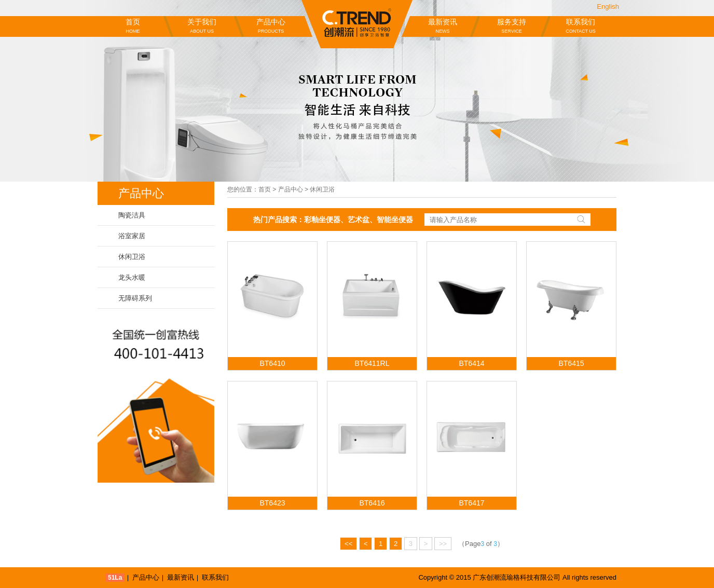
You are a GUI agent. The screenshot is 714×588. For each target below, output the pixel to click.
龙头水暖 (132, 277)
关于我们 (202, 26)
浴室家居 (132, 236)
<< (348, 544)
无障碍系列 (135, 298)
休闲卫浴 (132, 257)
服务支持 (512, 26)
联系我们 (581, 26)
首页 (133, 26)
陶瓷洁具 (132, 215)
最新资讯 (443, 26)
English (608, 6)
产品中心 (271, 26)
